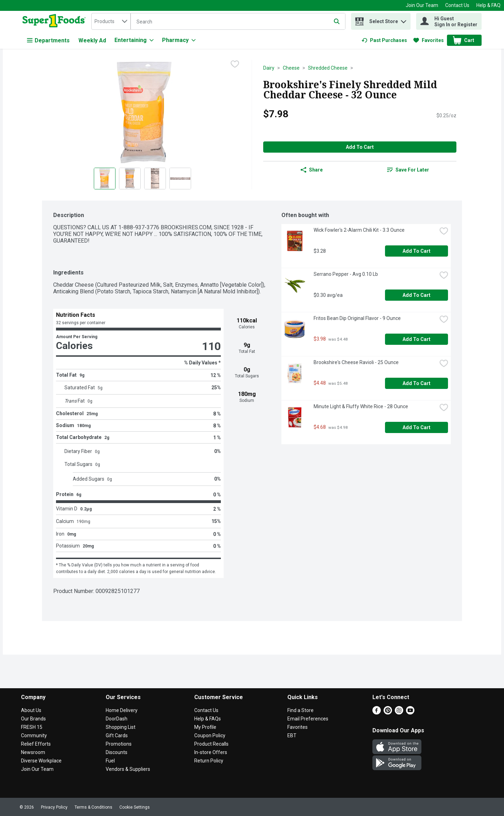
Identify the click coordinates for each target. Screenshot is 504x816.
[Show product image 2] (130, 179)
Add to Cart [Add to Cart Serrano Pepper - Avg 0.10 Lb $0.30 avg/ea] (416, 295)
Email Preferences (308, 719)
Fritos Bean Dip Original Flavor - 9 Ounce (357, 318)
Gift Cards (117, 735)
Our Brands (33, 719)
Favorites (297, 727)
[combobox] (111, 21)
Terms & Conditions (93, 807)
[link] (384, 40)
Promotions (119, 744)
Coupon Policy (210, 735)
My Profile (205, 727)
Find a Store (300, 710)
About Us (31, 710)
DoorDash (117, 719)
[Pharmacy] (179, 40)
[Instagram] (399, 713)
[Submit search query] (337, 21)
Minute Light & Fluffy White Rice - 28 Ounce (361, 406)
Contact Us (457, 5)
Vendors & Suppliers (128, 769)
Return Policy (209, 761)
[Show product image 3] (155, 179)
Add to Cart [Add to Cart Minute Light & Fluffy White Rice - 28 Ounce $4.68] (416, 427)
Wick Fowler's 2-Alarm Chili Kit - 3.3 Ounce (359, 230)
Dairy (269, 68)
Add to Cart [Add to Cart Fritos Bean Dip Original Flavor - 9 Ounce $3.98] (416, 339)
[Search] (238, 22)
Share (312, 170)
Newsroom (33, 752)
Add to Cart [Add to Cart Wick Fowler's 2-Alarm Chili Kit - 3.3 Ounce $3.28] (416, 251)
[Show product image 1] (105, 179)
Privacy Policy (54, 807)
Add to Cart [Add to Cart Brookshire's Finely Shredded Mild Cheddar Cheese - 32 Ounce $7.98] (360, 147)
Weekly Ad (92, 40)
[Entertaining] (134, 40)
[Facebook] (377, 713)
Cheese (291, 68)
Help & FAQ (488, 5)
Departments (48, 40)
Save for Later (408, 170)
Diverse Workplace (41, 761)
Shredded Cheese (328, 68)
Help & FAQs (208, 719)
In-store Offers (211, 752)
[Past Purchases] (384, 40)
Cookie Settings (135, 807)
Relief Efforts (36, 744)
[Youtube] (410, 713)
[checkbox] (235, 65)
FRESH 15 (32, 727)
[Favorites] (429, 40)
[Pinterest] (388, 713)
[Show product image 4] (180, 179)
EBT (292, 735)
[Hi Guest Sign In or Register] (449, 21)
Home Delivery (122, 710)
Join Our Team (422, 5)
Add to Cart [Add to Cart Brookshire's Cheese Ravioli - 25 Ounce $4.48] (416, 383)
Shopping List (121, 727)
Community (34, 735)
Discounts (117, 752)
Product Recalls (211, 744)
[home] (55, 21)
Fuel (110, 761)
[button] (404, 20)
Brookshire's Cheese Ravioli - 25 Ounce (356, 362)
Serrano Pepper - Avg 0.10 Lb (346, 274)
